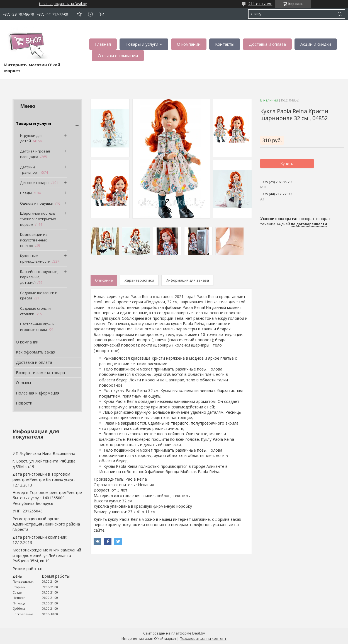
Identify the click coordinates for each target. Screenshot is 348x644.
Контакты (225, 44)
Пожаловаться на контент (203, 638)
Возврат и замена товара (40, 373)
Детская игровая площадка (35, 154)
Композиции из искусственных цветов (34, 240)
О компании (189, 44)
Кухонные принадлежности (35, 258)
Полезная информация (38, 393)
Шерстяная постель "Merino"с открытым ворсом (38, 219)
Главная (103, 44)
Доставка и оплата (267, 44)
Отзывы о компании (118, 55)
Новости (24, 403)
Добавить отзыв (79, 14)
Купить (287, 163)
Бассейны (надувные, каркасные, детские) (39, 277)
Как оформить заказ (35, 352)
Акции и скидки (316, 44)
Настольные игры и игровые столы (37, 327)
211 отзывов (260, 4)
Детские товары (35, 183)
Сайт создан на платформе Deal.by (174, 633)
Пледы (26, 193)
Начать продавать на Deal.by (63, 4)
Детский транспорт (30, 170)
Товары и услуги (142, 44)
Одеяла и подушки (37, 203)
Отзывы (23, 383)
